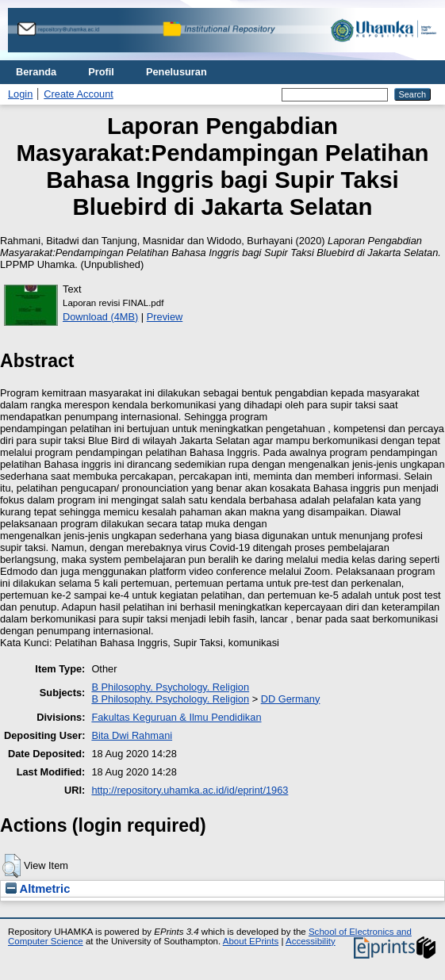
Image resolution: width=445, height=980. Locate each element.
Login (20, 94)
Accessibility (311, 941)
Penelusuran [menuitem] (176, 72)
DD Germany (291, 699)
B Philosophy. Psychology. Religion (170, 687)
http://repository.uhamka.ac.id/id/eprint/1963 (190, 790)
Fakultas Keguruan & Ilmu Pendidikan (176, 717)
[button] (12, 866)
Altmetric (38, 889)
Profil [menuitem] (101, 72)
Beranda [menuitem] (36, 72)
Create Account (79, 94)
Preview (165, 317)
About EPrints (251, 941)
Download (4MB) (100, 317)
